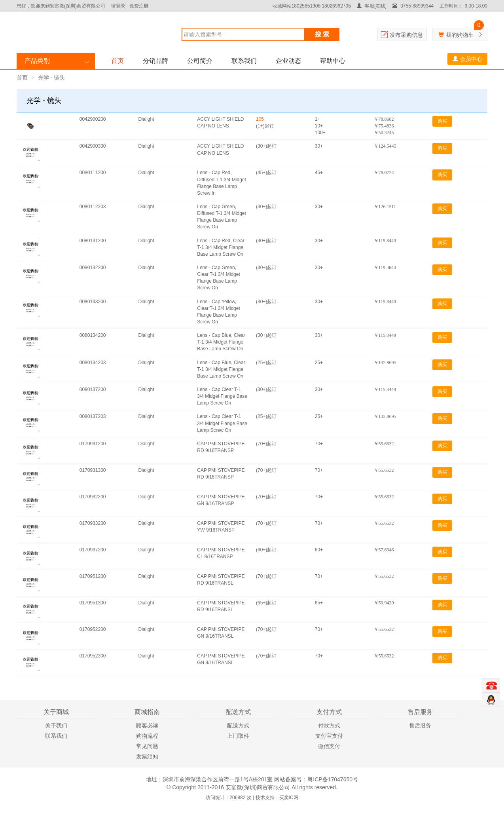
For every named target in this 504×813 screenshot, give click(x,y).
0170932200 (93, 497)
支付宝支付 (329, 736)
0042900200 (93, 119)
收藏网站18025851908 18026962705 (312, 6)
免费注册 (139, 6)
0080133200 (93, 302)
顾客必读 (147, 726)
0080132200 (93, 268)
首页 (117, 61)
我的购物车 (460, 35)
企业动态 (288, 61)
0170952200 (93, 629)
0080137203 (93, 416)
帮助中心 (333, 61)
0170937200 (93, 550)
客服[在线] (372, 6)
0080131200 (93, 241)
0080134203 (93, 363)
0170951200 (93, 576)
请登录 (118, 6)
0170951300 (93, 603)
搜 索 (322, 34)
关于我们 (56, 726)
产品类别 (37, 61)
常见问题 (147, 746)
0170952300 (93, 656)
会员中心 (467, 59)
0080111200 (93, 173)
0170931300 (93, 470)
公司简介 (200, 61)
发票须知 (147, 756)
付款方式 (329, 726)
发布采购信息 (406, 35)
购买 (442, 121)
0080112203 (93, 207)
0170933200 (93, 523)
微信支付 (329, 746)
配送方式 (238, 726)
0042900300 (93, 146)
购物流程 (147, 736)
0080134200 (93, 335)
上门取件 (238, 736)
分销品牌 (155, 61)
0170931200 (93, 444)
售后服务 (420, 726)
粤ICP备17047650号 (333, 779)
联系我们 (244, 61)
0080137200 (93, 389)
